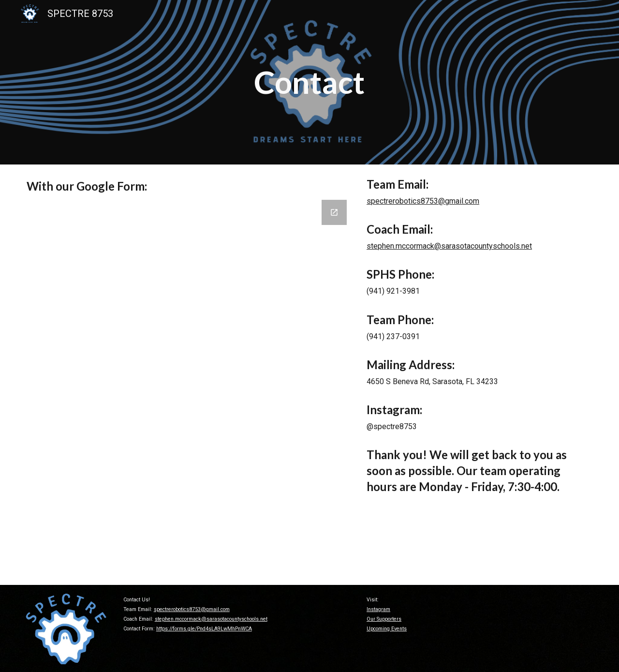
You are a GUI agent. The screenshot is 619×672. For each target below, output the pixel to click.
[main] (310, 82)
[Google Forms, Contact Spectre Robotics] (188, 388)
